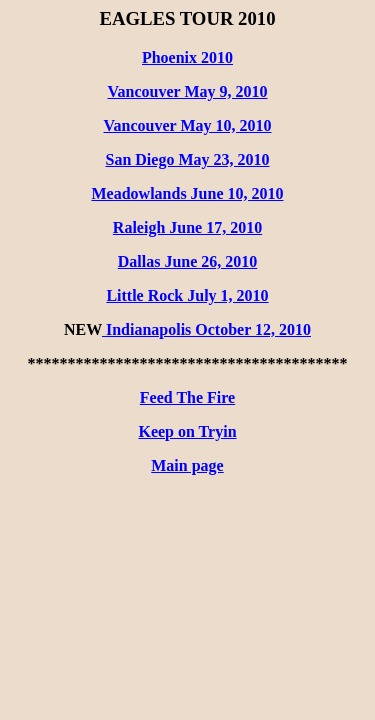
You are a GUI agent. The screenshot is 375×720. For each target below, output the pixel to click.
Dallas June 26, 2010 (188, 261)
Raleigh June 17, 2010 (187, 227)
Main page (187, 465)
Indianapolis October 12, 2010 (206, 329)
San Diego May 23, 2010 (188, 159)
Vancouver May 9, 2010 (188, 91)
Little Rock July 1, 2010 (187, 295)
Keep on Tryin (187, 431)
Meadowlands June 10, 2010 (187, 193)
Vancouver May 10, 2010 (188, 125)
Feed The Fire (187, 397)
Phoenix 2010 (187, 57)
